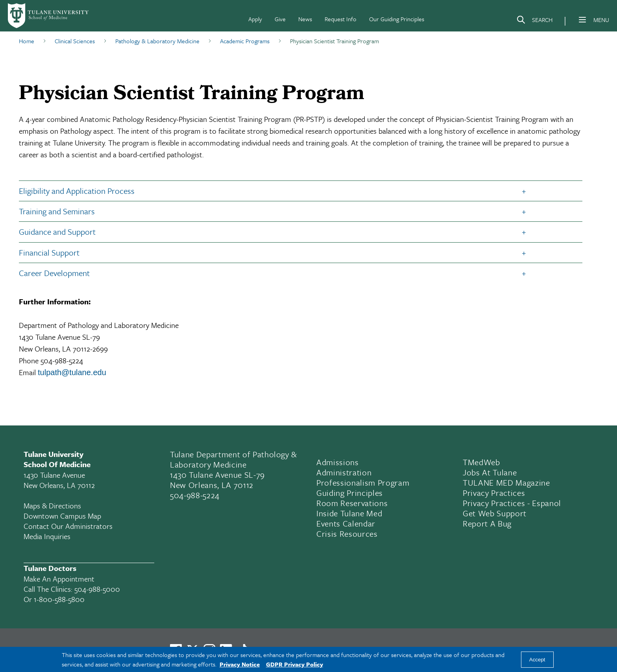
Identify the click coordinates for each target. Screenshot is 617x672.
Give (280, 19)
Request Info (341, 19)
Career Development (54, 273)
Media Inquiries (47, 536)
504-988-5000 (97, 589)
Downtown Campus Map (62, 516)
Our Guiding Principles (397, 19)
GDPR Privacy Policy (295, 664)
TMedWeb (481, 462)
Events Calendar (346, 523)
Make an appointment (59, 579)
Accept (537, 660)
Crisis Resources (347, 534)
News (305, 19)
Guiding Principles (350, 493)
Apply (255, 19)
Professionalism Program (363, 482)
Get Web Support (495, 513)
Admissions (338, 462)
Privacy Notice (240, 664)
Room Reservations (352, 503)
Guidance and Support (57, 232)
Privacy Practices (494, 493)
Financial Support (49, 252)
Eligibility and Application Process (77, 191)
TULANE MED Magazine (506, 482)
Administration (344, 472)
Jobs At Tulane (490, 472)
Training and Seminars (57, 211)
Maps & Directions (52, 505)
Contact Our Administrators (68, 526)
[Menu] (582, 20)
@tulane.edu (84, 372)
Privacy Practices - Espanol (512, 503)
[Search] (534, 21)
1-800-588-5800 (59, 599)
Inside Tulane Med (349, 513)
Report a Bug (487, 523)
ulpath (51, 372)
